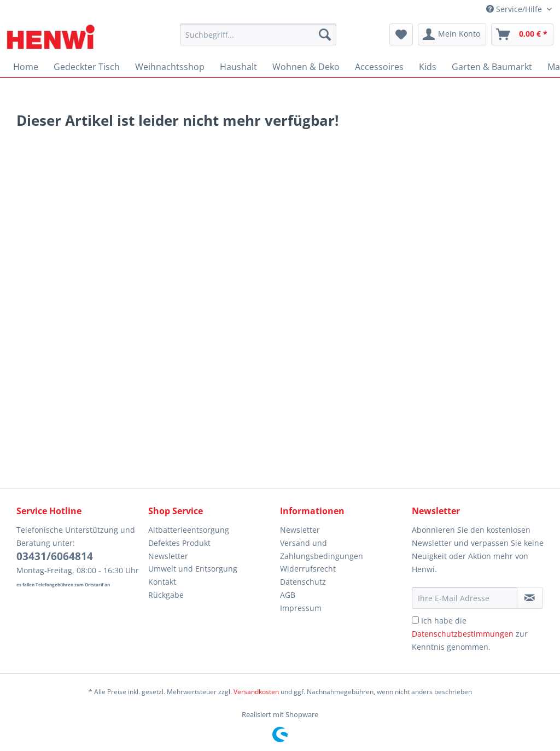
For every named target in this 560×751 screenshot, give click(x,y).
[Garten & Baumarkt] (492, 67)
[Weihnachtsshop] (170, 67)
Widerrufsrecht (308, 569)
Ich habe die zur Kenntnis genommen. (470, 634)
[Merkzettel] (401, 34)
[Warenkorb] (522, 34)
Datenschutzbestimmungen (463, 634)
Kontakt (162, 582)
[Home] (26, 67)
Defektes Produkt (179, 543)
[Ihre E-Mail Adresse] (465, 598)
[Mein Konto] (452, 34)
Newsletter (168, 556)
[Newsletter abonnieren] (530, 598)
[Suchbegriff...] (258, 34)
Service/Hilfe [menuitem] (515, 9)
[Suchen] (325, 34)
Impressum (301, 608)
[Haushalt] (238, 67)
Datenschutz (303, 582)
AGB (288, 595)
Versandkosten (256, 692)
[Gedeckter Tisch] (87, 67)
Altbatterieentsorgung (189, 530)
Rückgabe (166, 595)
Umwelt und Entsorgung (193, 569)
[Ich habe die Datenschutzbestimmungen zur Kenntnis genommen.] (415, 620)
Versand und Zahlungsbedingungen (322, 549)
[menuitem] (258, 40)
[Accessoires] (379, 67)
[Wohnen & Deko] (306, 67)
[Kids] (428, 67)
